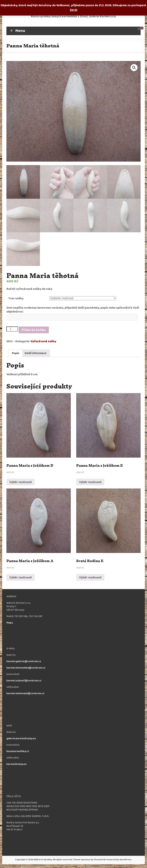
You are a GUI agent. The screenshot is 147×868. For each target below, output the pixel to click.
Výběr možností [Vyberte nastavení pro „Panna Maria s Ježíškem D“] (21, 482)
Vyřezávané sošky (43, 342)
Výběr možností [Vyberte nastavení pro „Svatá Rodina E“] (91, 578)
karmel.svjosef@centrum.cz (24, 681)
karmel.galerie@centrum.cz (24, 662)
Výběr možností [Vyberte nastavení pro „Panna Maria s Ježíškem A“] (21, 578)
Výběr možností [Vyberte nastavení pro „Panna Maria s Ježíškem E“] (91, 482)
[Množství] (12, 329)
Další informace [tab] (36, 353)
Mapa (10, 624)
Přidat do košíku (34, 330)
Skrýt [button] (74, 10)
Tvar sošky (16, 298)
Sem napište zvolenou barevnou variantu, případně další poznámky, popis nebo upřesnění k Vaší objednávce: (73, 310)
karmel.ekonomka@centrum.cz (26, 669)
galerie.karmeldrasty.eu (21, 739)
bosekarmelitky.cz (18, 752)
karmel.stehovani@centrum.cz (25, 694)
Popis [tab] (16, 353)
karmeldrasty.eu (16, 765)
